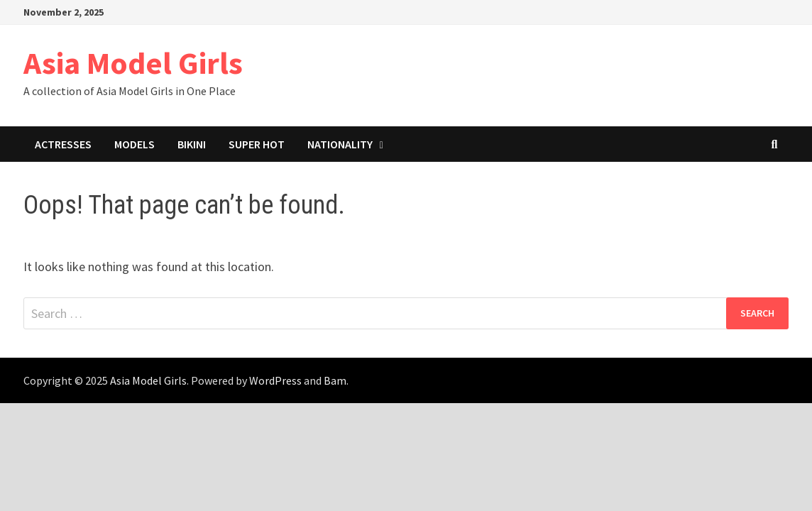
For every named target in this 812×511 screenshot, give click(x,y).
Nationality (340, 144)
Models (135, 144)
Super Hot (257, 144)
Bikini (192, 144)
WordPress (275, 380)
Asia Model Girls (133, 63)
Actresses (63, 144)
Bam (335, 380)
